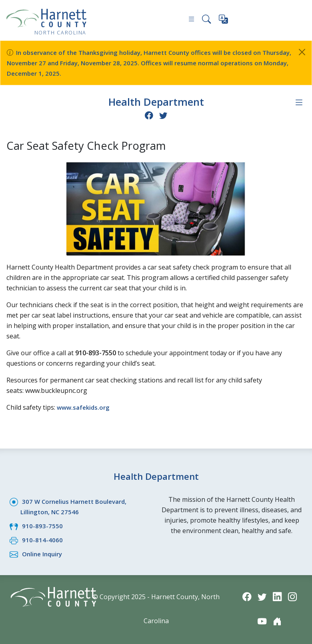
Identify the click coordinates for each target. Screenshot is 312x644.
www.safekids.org (85, 407)
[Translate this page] (224, 21)
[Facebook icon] (148, 114)
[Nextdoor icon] (278, 621)
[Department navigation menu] (299, 102)
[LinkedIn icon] (278, 596)
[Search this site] (206, 20)
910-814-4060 (42, 539)
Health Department (156, 102)
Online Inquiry (44, 553)
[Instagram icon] (294, 596)
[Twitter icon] (164, 114)
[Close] (302, 52)
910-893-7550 (42, 525)
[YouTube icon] (262, 621)
